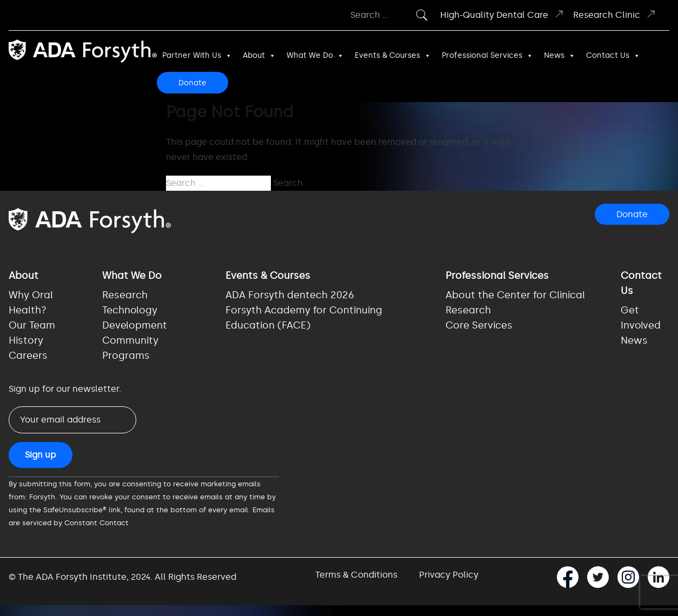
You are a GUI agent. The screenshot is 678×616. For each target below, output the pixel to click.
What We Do (315, 56)
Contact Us (613, 56)
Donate (192, 83)
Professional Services (487, 56)
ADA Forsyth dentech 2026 (290, 295)
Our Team (32, 325)
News (560, 56)
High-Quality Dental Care (502, 14)
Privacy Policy (449, 575)
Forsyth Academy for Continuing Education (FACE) (304, 318)
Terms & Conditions (356, 575)
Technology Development (135, 318)
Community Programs (130, 348)
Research (125, 295)
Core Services (479, 325)
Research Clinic (615, 14)
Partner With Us (197, 56)
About (259, 56)
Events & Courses (393, 56)
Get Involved (641, 318)
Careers (28, 356)
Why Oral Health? (31, 303)
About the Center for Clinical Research (515, 303)
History (26, 340)
